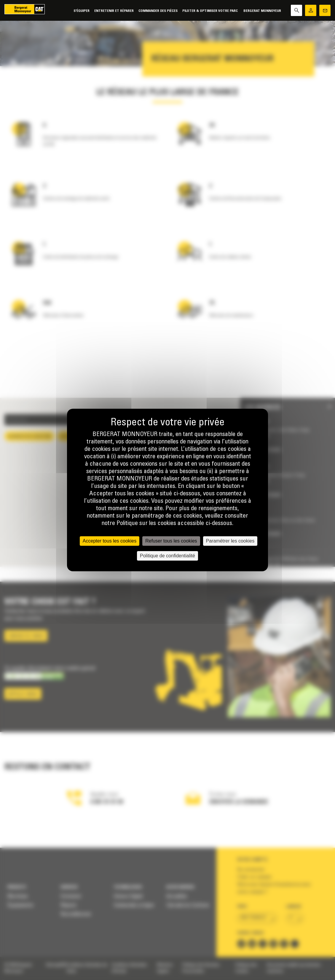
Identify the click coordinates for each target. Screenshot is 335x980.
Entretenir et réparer (114, 11)
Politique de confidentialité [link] (167, 556)
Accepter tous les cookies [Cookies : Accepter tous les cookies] (110, 541)
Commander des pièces (158, 11)
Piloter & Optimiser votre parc (210, 11)
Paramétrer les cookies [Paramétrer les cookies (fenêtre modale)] (230, 541)
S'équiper (82, 11)
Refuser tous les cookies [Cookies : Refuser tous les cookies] (171, 541)
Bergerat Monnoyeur (262, 11)
